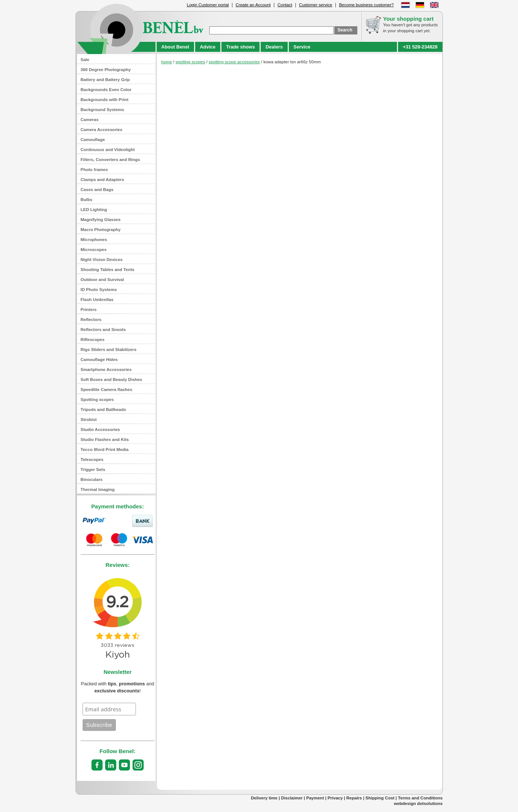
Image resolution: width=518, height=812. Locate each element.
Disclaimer (292, 798)
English (434, 5)
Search (345, 30)
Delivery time (264, 798)
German (420, 5)
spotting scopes (190, 62)
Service (302, 47)
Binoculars (92, 479)
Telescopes (92, 460)
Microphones (94, 240)
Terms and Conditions (420, 798)
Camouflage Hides (99, 360)
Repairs (354, 798)
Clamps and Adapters (103, 180)
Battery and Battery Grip (105, 80)
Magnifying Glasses (101, 220)
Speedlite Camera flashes (107, 390)
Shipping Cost (380, 798)
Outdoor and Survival (102, 280)
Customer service (316, 5)
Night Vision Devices (102, 260)
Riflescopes (93, 340)
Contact (285, 5)
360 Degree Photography (106, 70)
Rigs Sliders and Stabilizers (109, 350)
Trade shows (241, 47)
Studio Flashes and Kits (105, 440)
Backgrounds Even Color (106, 90)
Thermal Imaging (98, 489)
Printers (89, 310)
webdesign (405, 803)
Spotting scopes (97, 400)
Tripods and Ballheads (103, 410)
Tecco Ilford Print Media (105, 450)
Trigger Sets (93, 470)
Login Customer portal (208, 5)
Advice (208, 47)
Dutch (405, 5)
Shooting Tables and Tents (108, 270)
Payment (315, 798)
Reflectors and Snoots (103, 330)
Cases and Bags (97, 190)
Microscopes (94, 250)
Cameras (90, 120)
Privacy (335, 798)
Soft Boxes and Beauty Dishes (111, 380)
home (167, 62)
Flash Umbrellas (97, 300)
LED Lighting (94, 210)
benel (140, 28)
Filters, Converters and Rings (111, 160)
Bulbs (87, 200)
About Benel (175, 47)
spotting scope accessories (234, 62)
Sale (85, 60)
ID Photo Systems (99, 290)
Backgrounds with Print (105, 100)
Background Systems (103, 110)
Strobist (89, 420)
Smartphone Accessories (106, 370)
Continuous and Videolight (108, 150)
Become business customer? (367, 5)
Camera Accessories (102, 130)
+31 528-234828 (420, 47)
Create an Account (253, 5)
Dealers (274, 47)
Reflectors (91, 320)
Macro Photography (101, 230)
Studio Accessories (100, 430)
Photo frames (94, 170)
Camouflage (93, 140)
